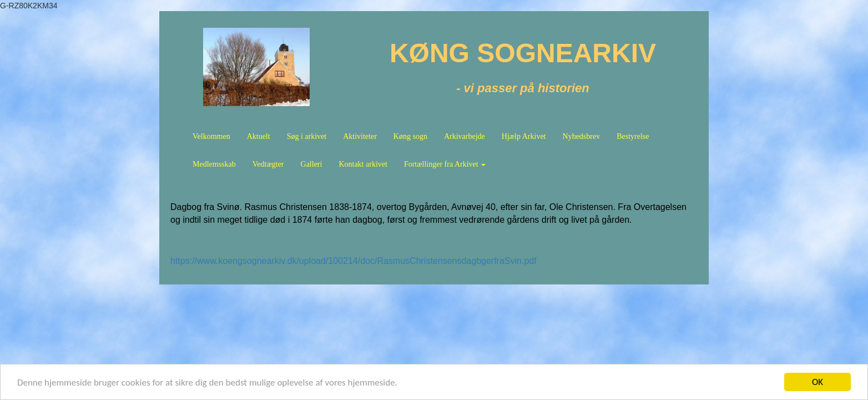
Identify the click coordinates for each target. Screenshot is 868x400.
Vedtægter (268, 164)
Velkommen (211, 136)
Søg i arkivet (307, 136)
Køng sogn (410, 136)
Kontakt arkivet (363, 164)
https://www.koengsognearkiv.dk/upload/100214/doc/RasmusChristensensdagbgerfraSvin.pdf (354, 261)
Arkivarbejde (465, 136)
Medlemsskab (214, 164)
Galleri (312, 164)
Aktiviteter (360, 136)
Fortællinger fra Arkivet (445, 164)
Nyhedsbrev (582, 136)
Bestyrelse (633, 136)
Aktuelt (259, 136)
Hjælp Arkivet (524, 136)
